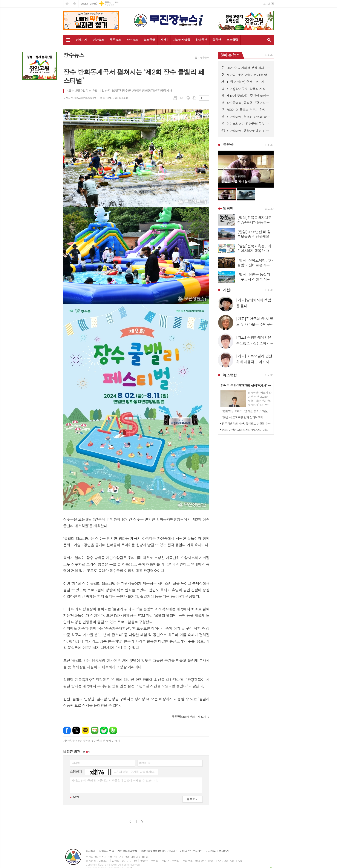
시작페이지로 (67, 4)
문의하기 (224, 851)
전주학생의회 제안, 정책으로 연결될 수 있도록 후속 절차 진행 (247, 423)
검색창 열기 (268, 40)
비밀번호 (145, 763)
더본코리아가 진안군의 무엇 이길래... (248, 124)
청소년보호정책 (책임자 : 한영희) (158, 851)
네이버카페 (104, 730)
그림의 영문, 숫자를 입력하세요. (134, 772)
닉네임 (76, 763)
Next (268, 169)
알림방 (217, 40)
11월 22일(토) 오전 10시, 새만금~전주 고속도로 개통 (248, 82)
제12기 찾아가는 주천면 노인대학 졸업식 (248, 96)
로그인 (267, 4)
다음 (142, 822)
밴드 (113, 730)
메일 (181, 98)
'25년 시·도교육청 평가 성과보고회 (242, 417)
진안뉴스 (99, 40)
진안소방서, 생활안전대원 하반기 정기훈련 (248, 131)
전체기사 (82, 40)
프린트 (188, 98)
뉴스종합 (149, 40)
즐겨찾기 (75, 4)
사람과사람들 (182, 40)
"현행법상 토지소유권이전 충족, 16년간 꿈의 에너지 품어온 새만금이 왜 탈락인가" (247, 411)
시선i (227, 290)
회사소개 (91, 851)
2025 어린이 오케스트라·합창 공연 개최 (245, 430)
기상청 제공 (110, 5)
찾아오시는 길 (106, 851)
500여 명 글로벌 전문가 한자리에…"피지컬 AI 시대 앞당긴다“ (248, 110)
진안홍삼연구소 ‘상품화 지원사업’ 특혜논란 (248, 89)
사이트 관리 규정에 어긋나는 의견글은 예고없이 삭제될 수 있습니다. (115, 780)
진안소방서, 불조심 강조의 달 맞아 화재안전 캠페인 (248, 117)
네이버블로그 (95, 730)
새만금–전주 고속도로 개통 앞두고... (248, 75)
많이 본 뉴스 (230, 55)
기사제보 (211, 851)
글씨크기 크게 (201, 98)
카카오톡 (85, 730)
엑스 (76, 730)
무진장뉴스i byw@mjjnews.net (79, 98)
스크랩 (194, 98)
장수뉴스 (132, 40)
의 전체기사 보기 (189, 717)
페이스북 (67, 730)
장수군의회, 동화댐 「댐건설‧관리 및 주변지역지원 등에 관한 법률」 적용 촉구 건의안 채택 (248, 103)
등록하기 (193, 799)
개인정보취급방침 (127, 851)
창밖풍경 (201, 40)
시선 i (164, 40)
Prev (223, 169)
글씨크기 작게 (207, 98)
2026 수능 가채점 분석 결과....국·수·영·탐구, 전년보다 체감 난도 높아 (248, 68)
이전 (130, 822)
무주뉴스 (115, 40)
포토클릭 (232, 40)
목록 (175, 98)
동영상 (228, 145)
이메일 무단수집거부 (191, 851)
